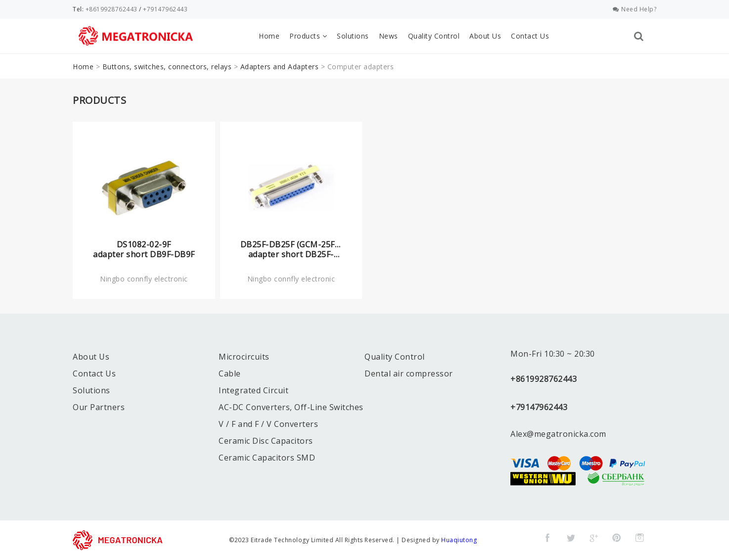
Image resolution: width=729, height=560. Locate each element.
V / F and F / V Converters (268, 424)
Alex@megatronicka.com (558, 434)
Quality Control (434, 36)
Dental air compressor (409, 373)
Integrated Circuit (253, 390)
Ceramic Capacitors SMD (267, 458)
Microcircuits (244, 357)
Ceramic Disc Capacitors (266, 441)
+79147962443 (165, 9)
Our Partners (99, 407)
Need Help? (635, 9)
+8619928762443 (112, 9)
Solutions (353, 36)
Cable (230, 373)
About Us (485, 36)
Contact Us (530, 36)
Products (308, 36)
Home (269, 36)
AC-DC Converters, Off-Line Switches (291, 407)
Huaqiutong (459, 540)
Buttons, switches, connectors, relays (167, 67)
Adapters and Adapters (280, 67)
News (388, 36)
